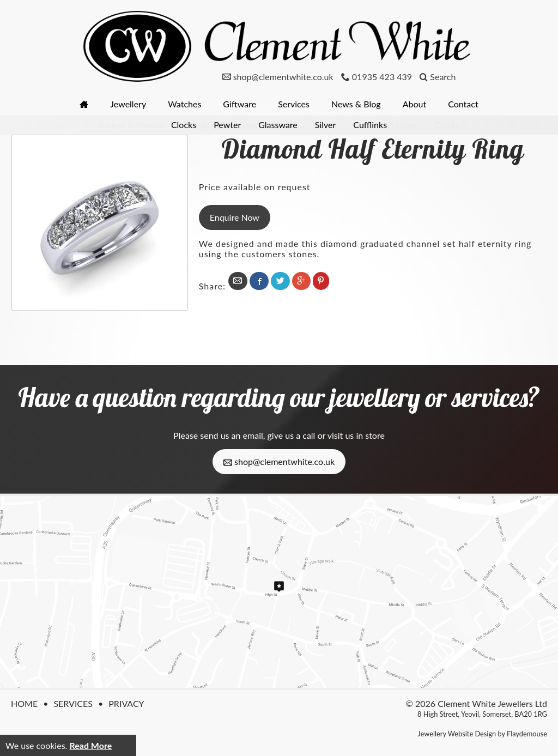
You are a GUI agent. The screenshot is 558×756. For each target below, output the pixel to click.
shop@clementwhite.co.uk (279, 462)
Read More (90, 745)
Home (24, 703)
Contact (463, 104)
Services (294, 104)
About (415, 104)
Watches (184, 104)
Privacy (126, 703)
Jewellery (128, 104)
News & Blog (356, 104)
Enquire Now (235, 217)
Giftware (239, 104)
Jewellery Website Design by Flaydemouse (482, 734)
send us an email (231, 435)
